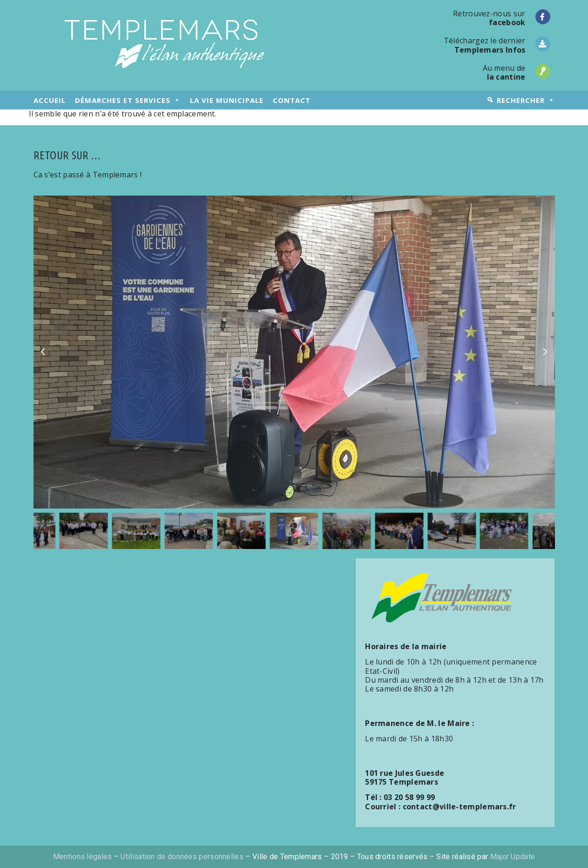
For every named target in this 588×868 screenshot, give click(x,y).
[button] (43, 352)
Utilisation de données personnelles (182, 857)
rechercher (526, 100)
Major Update (513, 857)
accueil (50, 100)
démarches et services (128, 100)
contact (292, 100)
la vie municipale (227, 100)
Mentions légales (83, 857)
